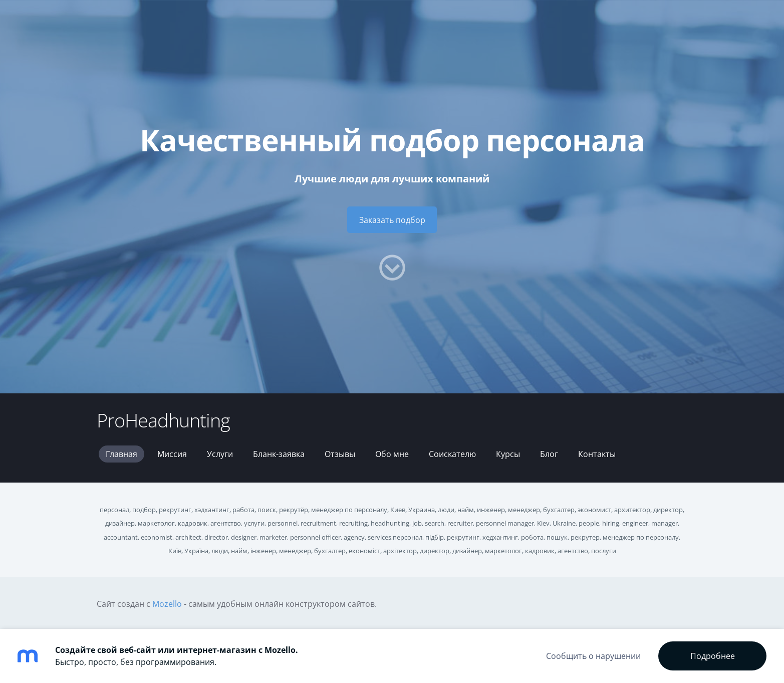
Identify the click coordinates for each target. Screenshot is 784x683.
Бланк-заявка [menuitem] (279, 454)
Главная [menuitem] (121, 454)
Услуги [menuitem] (220, 454)
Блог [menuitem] (549, 454)
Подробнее (713, 656)
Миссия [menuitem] (172, 454)
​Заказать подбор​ (392, 220)
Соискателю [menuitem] (452, 454)
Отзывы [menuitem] (340, 454)
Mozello (167, 604)
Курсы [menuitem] (508, 454)
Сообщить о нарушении (593, 656)
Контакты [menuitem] (597, 454)
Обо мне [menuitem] (392, 454)
